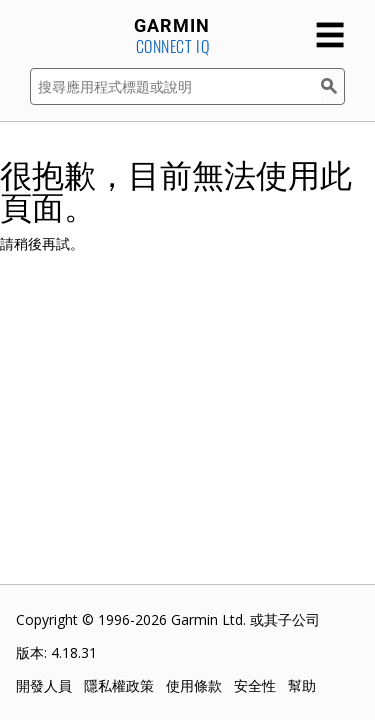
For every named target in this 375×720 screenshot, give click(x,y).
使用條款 (194, 685)
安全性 (255, 685)
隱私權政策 (119, 685)
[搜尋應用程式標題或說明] (175, 86)
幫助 (302, 685)
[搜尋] (333, 86)
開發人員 (44, 685)
